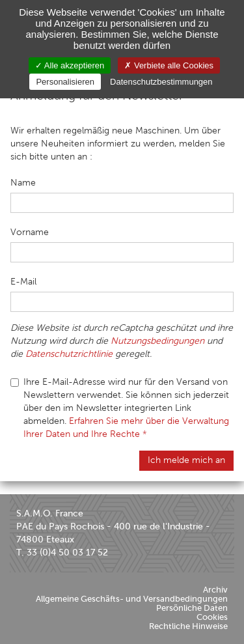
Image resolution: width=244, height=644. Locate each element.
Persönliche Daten (192, 608)
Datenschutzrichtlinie (69, 354)
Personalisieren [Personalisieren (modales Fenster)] (65, 82)
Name (23, 183)
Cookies (212, 617)
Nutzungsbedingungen (157, 341)
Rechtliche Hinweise (188, 626)
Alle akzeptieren (70, 65)
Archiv (215, 590)
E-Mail (23, 282)
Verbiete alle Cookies (169, 65)
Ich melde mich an (186, 460)
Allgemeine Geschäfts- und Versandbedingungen (132, 599)
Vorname (30, 232)
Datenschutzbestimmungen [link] (161, 82)
